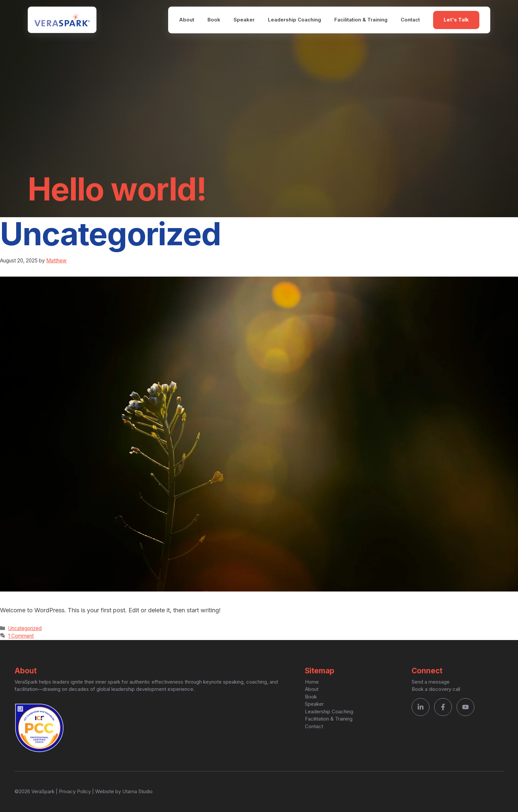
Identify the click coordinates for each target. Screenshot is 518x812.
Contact (410, 20)
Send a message (431, 682)
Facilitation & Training (361, 20)
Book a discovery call (436, 689)
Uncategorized (25, 628)
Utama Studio (137, 791)
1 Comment (21, 636)
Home (312, 682)
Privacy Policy (75, 791)
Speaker (244, 20)
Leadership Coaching (295, 20)
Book (214, 20)
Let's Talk (456, 20)
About (187, 20)
